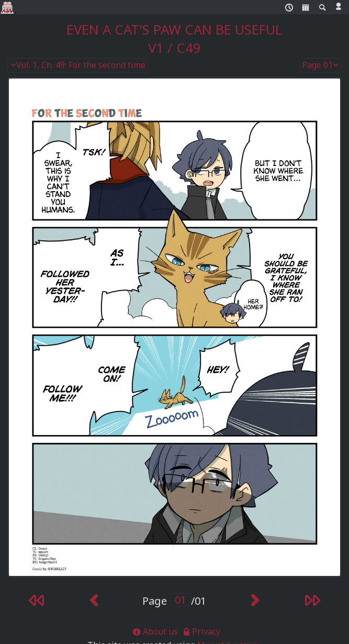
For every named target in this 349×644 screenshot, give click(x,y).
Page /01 (174, 601)
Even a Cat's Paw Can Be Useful (174, 30)
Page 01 (321, 65)
